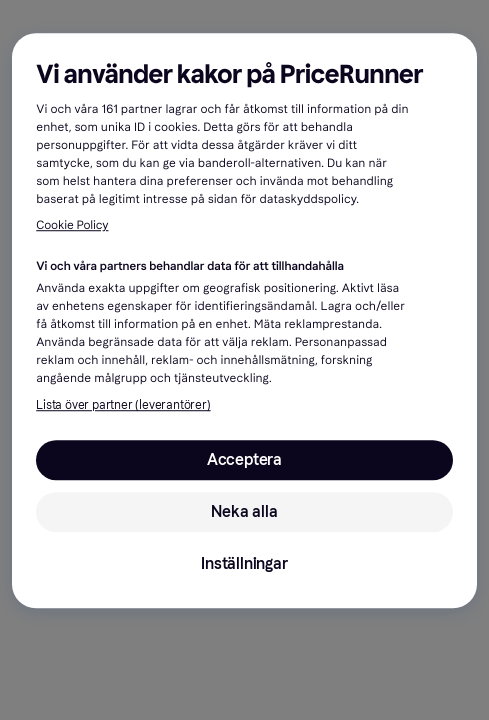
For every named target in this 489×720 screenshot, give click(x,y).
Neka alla (244, 511)
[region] (244, 320)
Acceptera (244, 459)
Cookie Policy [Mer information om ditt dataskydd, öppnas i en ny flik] (72, 227)
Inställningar (244, 563)
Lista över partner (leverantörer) (123, 405)
